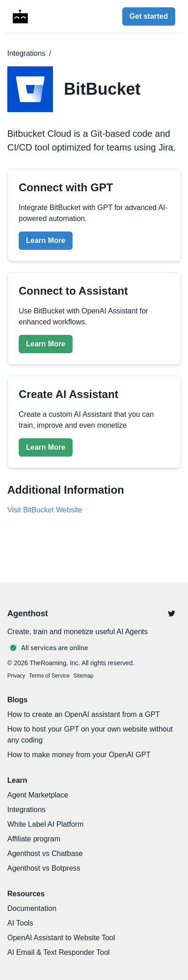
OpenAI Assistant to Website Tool (61, 938)
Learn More (46, 240)
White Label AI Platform (45, 824)
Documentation (32, 908)
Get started (149, 16)
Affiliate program (34, 839)
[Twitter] (172, 614)
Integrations (26, 53)
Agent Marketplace (38, 795)
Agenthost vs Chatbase (45, 853)
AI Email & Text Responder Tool (58, 952)
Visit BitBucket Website (45, 510)
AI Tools (20, 923)
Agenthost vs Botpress (44, 868)
